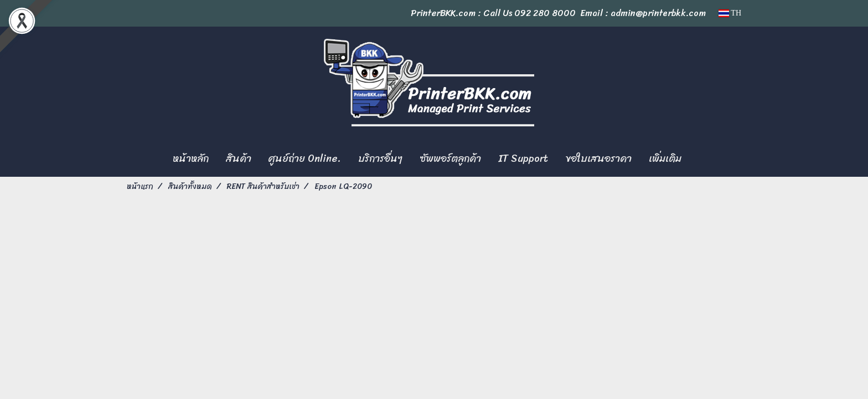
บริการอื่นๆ (380, 158)
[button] (700, 159)
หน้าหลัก (191, 158)
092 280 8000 (545, 13)
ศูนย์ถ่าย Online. (305, 158)
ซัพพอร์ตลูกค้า (450, 158)
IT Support (523, 158)
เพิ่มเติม (665, 158)
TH (730, 13)
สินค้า (239, 158)
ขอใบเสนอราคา (598, 158)
